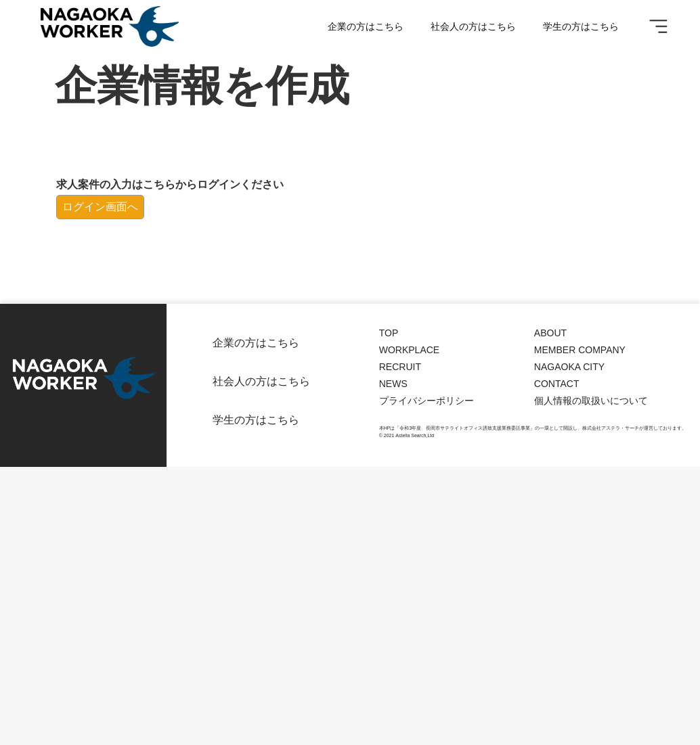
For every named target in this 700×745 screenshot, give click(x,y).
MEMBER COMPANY (580, 350)
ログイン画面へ (100, 207)
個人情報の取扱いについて (591, 401)
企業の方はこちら (366, 26)
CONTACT (557, 384)
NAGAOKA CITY (569, 367)
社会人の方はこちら (473, 26)
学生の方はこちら (581, 26)
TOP (389, 333)
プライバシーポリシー (426, 401)
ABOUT (550, 333)
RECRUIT (400, 367)
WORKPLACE (409, 350)
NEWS (393, 384)
